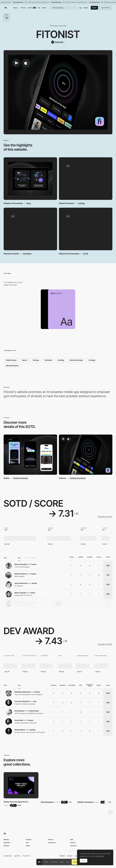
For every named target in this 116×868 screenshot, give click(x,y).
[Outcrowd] (58, 42)
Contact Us (73, 846)
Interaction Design (76, 360)
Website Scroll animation (69, 254)
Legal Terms (17, 856)
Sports (25, 360)
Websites (6, 839)
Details (62, 862)
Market (44, 8)
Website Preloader (66, 203)
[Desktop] (86, 455)
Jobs (39, 8)
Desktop (62, 478)
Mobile (6, 478)
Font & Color (54, 862)
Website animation (11, 254)
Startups (36, 360)
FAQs (72, 839)
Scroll (86, 254)
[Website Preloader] (86, 179)
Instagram (70, 856)
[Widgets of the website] (30, 179)
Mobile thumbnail (20, 478)
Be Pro (94, 8)
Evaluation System (105, 517)
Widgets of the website (13, 203)
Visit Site (75, 862)
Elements (6, 846)
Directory (23, 8)
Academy (32, 8)
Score (68, 862)
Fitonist (58, 34)
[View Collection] (21, 785)
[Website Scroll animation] (86, 229)
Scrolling (61, 360)
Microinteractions (12, 366)
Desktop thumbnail (78, 478)
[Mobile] (30, 455)
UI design (92, 360)
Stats (29, 203)
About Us (73, 843)
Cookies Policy (8, 856)
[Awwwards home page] (40, 862)
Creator (46, 862)
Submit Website (105, 8)
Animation (27, 254)
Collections (7, 843)
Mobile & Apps (11, 360)
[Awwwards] (6, 8)
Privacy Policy (26, 856)
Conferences (52, 843)
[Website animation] (30, 229)
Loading (81, 203)
